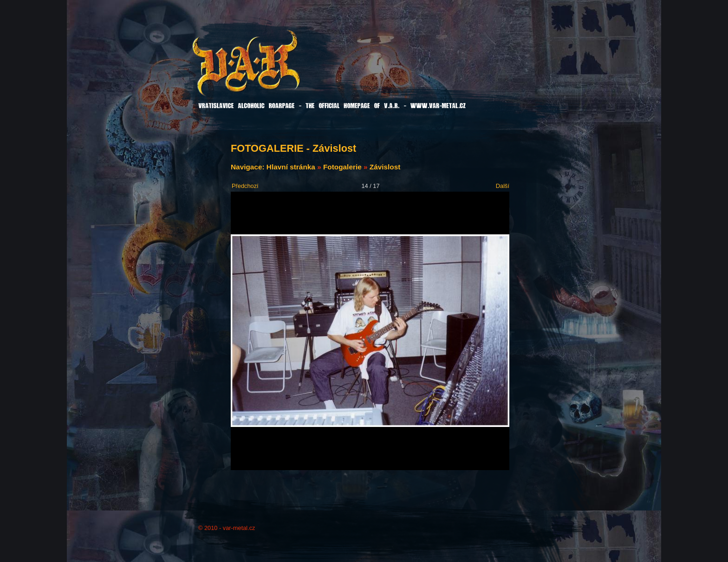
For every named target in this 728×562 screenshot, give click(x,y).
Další (503, 186)
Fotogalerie (342, 167)
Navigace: (249, 167)
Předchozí (245, 186)
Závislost (385, 167)
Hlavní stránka (291, 167)
